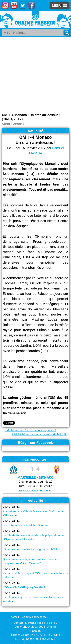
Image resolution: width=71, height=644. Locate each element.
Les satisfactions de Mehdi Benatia (25, 525)
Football (14, 617)
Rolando (9, 325)
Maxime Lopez (44, 319)
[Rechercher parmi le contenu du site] (34, 33)
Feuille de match (28, 490)
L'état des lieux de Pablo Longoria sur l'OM (30, 549)
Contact (18, 623)
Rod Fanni (52, 288)
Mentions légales (35, 623)
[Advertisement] (35, 74)
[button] (59, 6)
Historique (46, 490)
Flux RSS (52, 623)
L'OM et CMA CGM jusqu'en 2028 (24, 587)
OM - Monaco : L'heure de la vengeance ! (30, 430)
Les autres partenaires (34, 617)
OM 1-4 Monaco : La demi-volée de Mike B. (39, 434)
